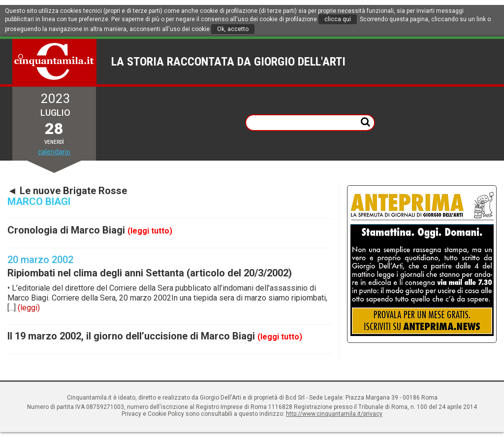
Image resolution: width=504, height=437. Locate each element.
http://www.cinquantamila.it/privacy (334, 414)
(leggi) (29, 308)
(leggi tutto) (150, 231)
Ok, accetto (233, 29)
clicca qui (338, 19)
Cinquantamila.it (55, 62)
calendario (54, 152)
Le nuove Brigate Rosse (73, 191)
